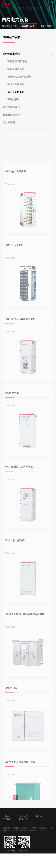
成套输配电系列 (11, 61)
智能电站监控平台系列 (19, 84)
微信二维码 (10, 844)
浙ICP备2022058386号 (37, 830)
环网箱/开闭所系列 (17, 68)
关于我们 (7, 819)
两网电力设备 (28, 26)
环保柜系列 (13, 107)
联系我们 (23, 819)
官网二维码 (24, 844)
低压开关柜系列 (16, 99)
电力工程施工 (47, 26)
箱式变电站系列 (16, 76)
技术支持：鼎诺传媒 (19, 830)
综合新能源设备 (9, 26)
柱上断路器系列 (11, 122)
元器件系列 (9, 129)
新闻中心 (40, 816)
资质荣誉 (23, 816)
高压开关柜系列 (16, 91)
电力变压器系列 (11, 114)
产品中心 (7, 816)
